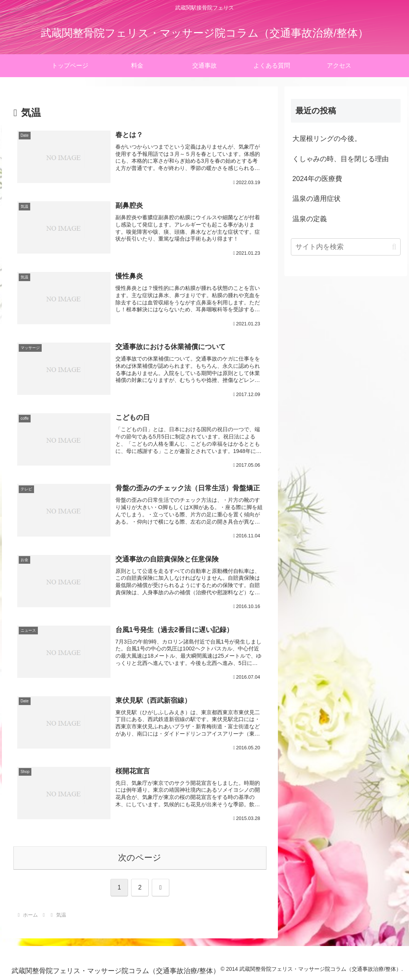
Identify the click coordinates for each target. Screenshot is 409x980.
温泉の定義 (310, 219)
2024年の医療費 (317, 179)
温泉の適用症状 (316, 199)
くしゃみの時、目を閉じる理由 (341, 159)
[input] (346, 247)
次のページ (140, 858)
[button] (394, 247)
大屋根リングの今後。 (327, 139)
